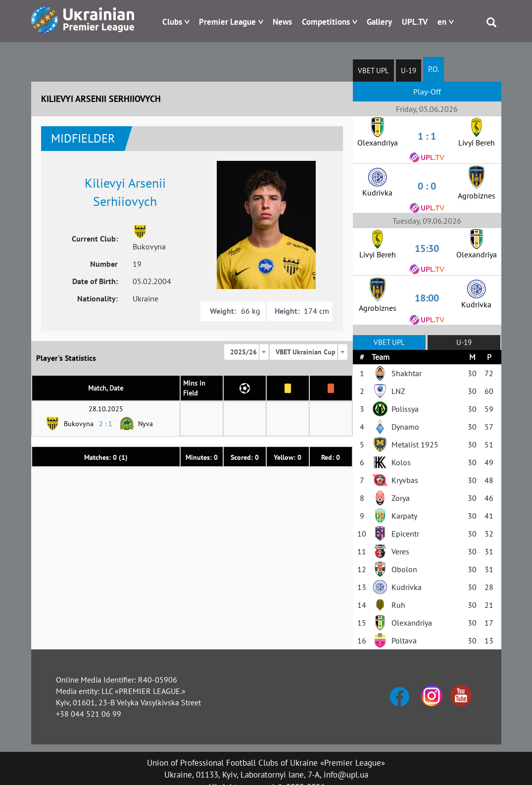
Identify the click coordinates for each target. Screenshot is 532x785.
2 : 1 (106, 424)
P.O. (434, 69)
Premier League (227, 22)
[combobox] (246, 352)
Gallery (379, 22)
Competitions (326, 22)
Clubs (172, 22)
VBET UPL (373, 71)
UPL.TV (415, 22)
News (282, 22)
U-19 (409, 71)
